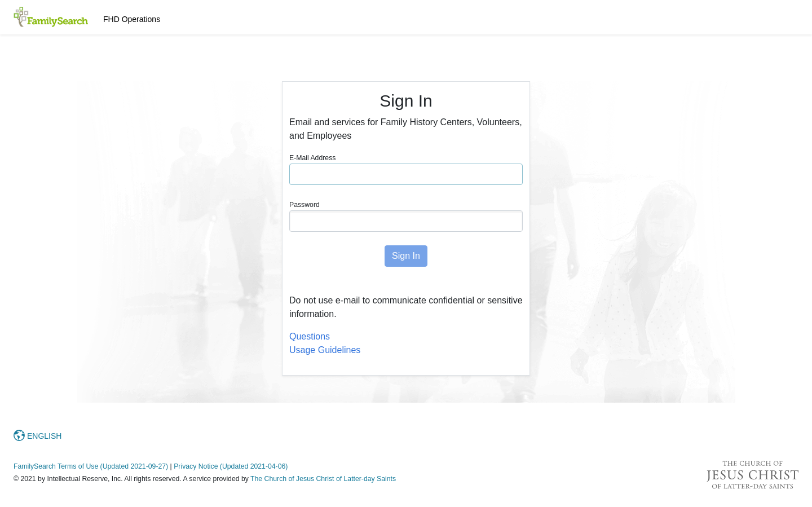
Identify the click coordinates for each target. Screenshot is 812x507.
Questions (310, 336)
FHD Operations (132, 19)
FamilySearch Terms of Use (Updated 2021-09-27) (91, 466)
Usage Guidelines (325, 350)
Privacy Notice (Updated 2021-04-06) (231, 466)
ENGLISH (37, 436)
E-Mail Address (312, 158)
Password (304, 205)
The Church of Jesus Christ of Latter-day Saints (323, 479)
